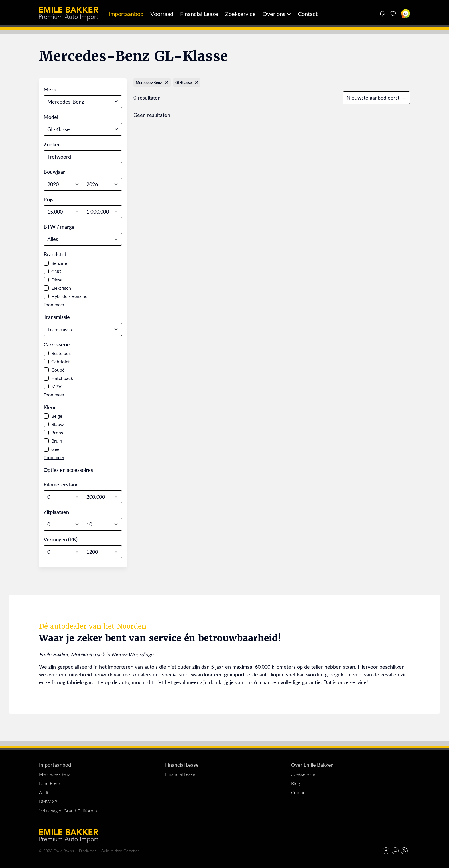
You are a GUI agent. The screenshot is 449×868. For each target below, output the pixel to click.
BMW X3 (48, 801)
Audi (44, 792)
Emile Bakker (69, 14)
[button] (54, 304)
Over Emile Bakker (312, 765)
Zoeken (52, 144)
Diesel (57, 280)
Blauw (58, 424)
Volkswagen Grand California (68, 811)
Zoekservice (240, 14)
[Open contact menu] (382, 14)
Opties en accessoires (68, 470)
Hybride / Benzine (69, 296)
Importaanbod (126, 14)
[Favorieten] (393, 14)
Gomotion (131, 851)
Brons (57, 432)
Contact (308, 14)
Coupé (58, 370)
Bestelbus (61, 353)
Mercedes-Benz (55, 774)
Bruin (57, 441)
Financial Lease (199, 14)
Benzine (59, 263)
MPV (56, 386)
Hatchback (62, 378)
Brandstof (55, 254)
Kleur (50, 407)
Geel (56, 449)
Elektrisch (61, 288)
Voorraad (162, 14)
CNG (56, 271)
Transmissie (57, 317)
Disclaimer (87, 851)
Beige (57, 416)
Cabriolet (61, 361)
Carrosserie (57, 344)
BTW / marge (59, 227)
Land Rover (50, 783)
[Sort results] (376, 98)
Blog (295, 783)
